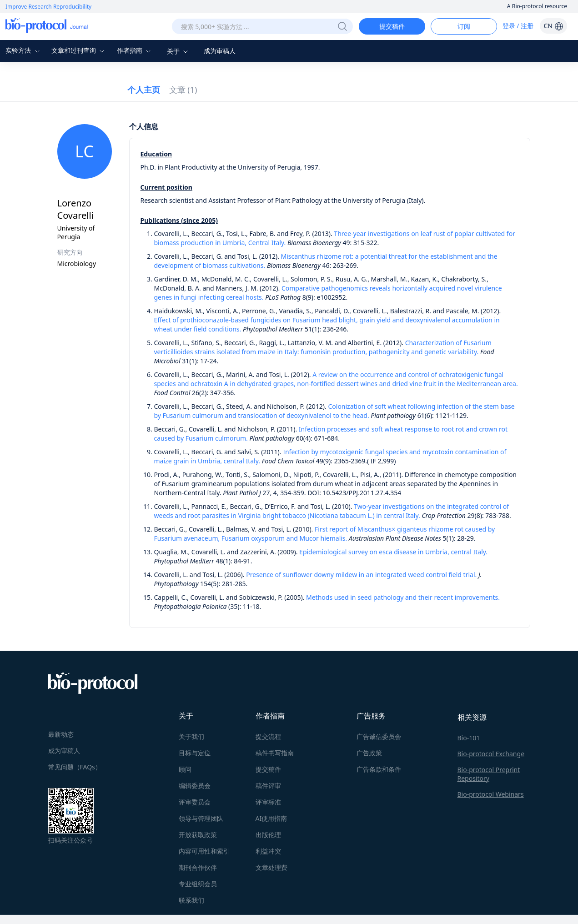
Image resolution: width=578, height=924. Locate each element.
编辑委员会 (195, 786)
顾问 (185, 769)
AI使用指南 (271, 818)
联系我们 (191, 900)
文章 (183, 90)
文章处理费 (271, 867)
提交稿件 (392, 26)
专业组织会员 (198, 884)
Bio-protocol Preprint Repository (489, 774)
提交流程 (268, 736)
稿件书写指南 (275, 753)
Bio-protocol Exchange (491, 754)
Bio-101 (469, 738)
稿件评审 (268, 786)
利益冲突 (268, 851)
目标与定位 (195, 753)
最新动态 (61, 734)
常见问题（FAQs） (75, 767)
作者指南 (135, 50)
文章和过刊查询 (79, 50)
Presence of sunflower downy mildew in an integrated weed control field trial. (361, 575)
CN (553, 26)
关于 (179, 51)
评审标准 (268, 802)
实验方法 (24, 50)
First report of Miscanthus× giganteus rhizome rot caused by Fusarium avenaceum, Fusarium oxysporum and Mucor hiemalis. (325, 534)
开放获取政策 (198, 835)
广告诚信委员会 (379, 736)
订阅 (464, 26)
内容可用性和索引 (204, 851)
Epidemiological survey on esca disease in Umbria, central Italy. (393, 552)
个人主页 (144, 90)
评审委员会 (195, 802)
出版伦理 (268, 835)
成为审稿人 (220, 51)
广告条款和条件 (379, 769)
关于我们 (191, 736)
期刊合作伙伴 (198, 867)
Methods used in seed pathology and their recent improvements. (403, 597)
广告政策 (369, 753)
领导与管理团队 (201, 818)
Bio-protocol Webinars (491, 794)
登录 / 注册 (518, 26)
